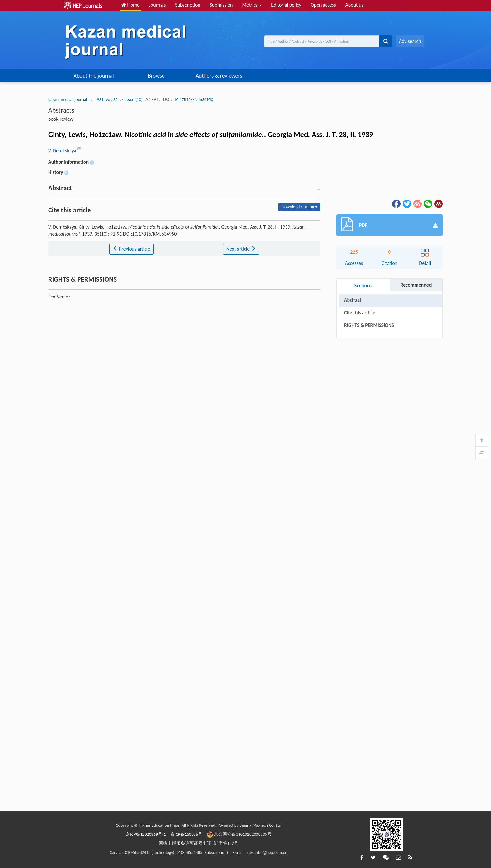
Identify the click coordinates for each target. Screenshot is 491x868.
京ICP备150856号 (186, 834)
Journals (158, 5)
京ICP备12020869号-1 (146, 834)
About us (354, 5)
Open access (323, 5)
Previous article (131, 249)
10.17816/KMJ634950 (194, 100)
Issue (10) (134, 100)
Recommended (416, 285)
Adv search (410, 41)
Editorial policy (286, 5)
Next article (241, 249)
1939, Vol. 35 (106, 100)
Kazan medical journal (68, 100)
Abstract (353, 300)
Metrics (252, 5)
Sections (363, 285)
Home (131, 5)
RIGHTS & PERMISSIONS (369, 325)
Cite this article (360, 313)
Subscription (188, 5)
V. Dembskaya (63, 151)
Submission (221, 5)
